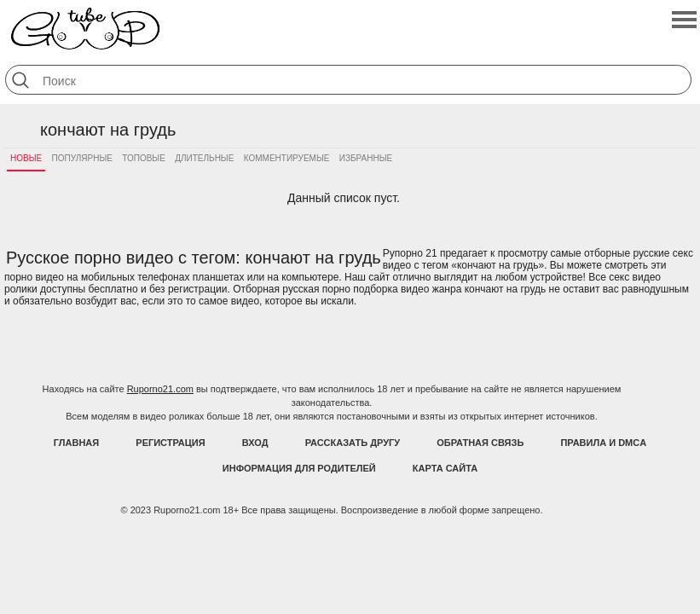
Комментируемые (287, 158)
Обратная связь (480, 443)
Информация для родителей (299, 468)
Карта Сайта (445, 468)
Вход (255, 443)
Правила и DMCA (603, 443)
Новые (26, 158)
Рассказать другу (353, 443)
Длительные (204, 158)
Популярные (82, 158)
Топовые (144, 158)
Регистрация (170, 443)
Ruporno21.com (160, 389)
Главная (76, 443)
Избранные (366, 158)
